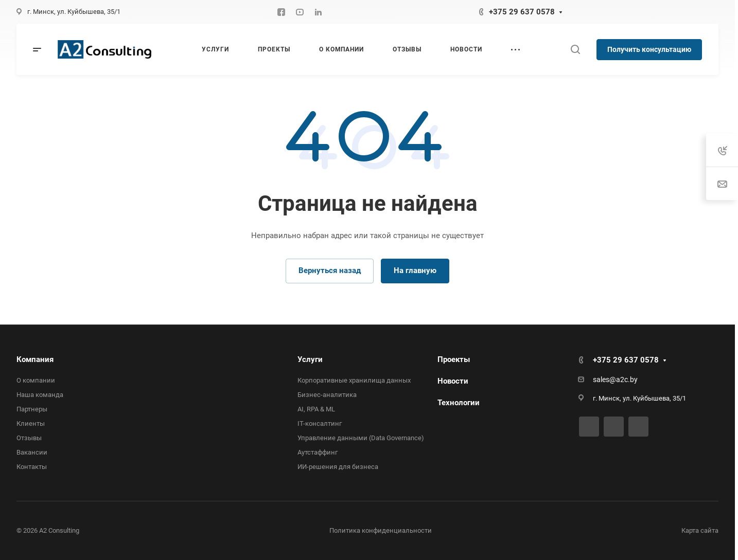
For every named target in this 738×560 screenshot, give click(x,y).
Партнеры (32, 409)
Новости (453, 381)
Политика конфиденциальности (381, 530)
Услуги (310, 359)
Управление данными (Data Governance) (361, 438)
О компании (36, 380)
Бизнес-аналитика (327, 395)
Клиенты (31, 423)
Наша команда (40, 395)
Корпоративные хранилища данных (354, 380)
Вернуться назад (330, 270)
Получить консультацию (649, 49)
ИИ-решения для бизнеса (338, 467)
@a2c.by (623, 380)
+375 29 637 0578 (522, 12)
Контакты (32, 467)
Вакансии (32, 452)
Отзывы (29, 438)
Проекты (454, 359)
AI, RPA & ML (316, 409)
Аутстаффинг (318, 452)
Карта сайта (700, 530)
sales (601, 380)
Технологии (459, 403)
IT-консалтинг (320, 423)
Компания (35, 359)
